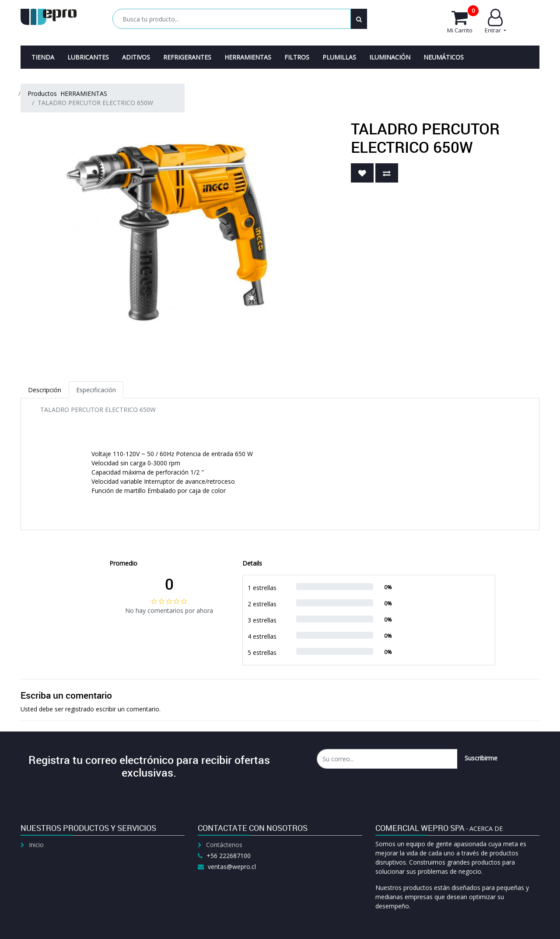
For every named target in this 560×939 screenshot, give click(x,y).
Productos (42, 93)
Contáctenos (224, 845)
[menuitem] (43, 57)
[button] (362, 173)
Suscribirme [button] (481, 758)
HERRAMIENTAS (84, 93)
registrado (80, 709)
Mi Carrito (463, 21)
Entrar (495, 21)
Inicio (36, 845)
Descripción (45, 390)
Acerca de (486, 828)
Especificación (96, 390)
